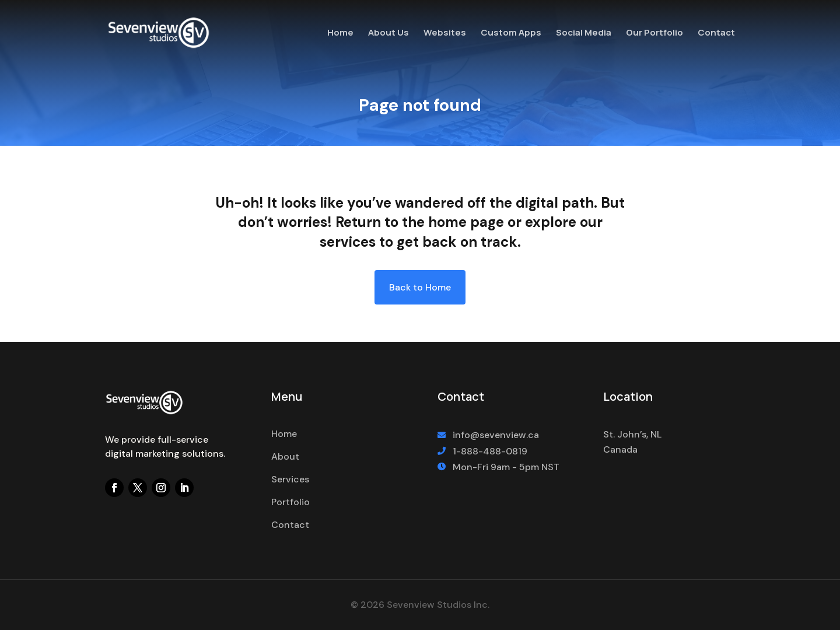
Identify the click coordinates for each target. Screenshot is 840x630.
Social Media (584, 34)
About (285, 456)
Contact (716, 34)
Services (290, 479)
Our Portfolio (654, 34)
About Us (388, 34)
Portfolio (290, 502)
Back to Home (420, 287)
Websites (445, 34)
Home (340, 34)
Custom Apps (511, 34)
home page (466, 222)
